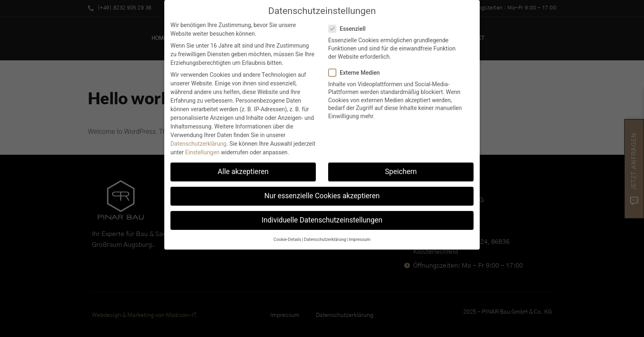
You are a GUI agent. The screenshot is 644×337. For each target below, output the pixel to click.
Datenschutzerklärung (198, 140)
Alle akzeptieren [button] (243, 168)
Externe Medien (357, 69)
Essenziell (350, 25)
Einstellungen (202, 148)
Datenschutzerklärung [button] (325, 235)
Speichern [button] (401, 168)
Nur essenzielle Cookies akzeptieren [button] (322, 192)
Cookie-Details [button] (287, 235)
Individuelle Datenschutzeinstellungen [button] (322, 216)
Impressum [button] (360, 235)
